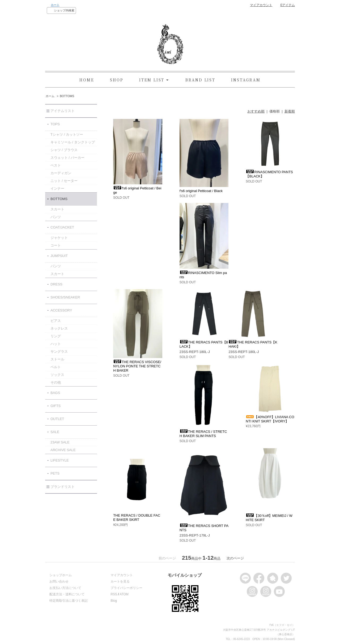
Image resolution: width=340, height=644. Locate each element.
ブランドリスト (63, 487)
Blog (114, 601)
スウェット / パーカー (67, 158)
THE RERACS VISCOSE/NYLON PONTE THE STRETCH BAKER (137, 366)
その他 (56, 382)
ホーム (50, 96)
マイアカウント (261, 5)
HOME (87, 80)
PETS (55, 473)
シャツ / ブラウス (64, 150)
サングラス (59, 352)
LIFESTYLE (60, 460)
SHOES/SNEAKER (65, 297)
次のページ (235, 558)
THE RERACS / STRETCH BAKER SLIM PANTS (203, 434)
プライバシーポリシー (126, 588)
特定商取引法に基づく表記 (69, 601)
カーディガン (61, 173)
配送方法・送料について (67, 594)
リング (56, 336)
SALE (55, 432)
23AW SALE (60, 442)
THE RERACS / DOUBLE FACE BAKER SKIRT (137, 518)
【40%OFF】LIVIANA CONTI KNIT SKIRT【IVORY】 (270, 419)
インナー (57, 188)
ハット (56, 344)
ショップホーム (61, 575)
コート (56, 245)
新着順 (290, 111)
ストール (57, 359)
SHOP (117, 80)
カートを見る (120, 581)
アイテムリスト (63, 111)
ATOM (124, 594)
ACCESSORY (61, 310)
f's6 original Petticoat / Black (201, 191)
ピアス (56, 321)
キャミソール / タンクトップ (73, 142)
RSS (114, 594)
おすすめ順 (256, 111)
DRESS (56, 284)
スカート (57, 209)
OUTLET (57, 419)
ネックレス (59, 328)
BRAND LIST (200, 80)
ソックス (57, 375)
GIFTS (56, 406)
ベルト (56, 367)
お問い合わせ (59, 581)
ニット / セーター (64, 181)
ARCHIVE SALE (63, 450)
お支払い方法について (65, 588)
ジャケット (59, 238)
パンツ (56, 217)
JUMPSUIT (59, 256)
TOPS (55, 124)
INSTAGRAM (246, 80)
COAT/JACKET (62, 227)
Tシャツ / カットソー (67, 134)
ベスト (56, 165)
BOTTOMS (67, 96)
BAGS (55, 393)
